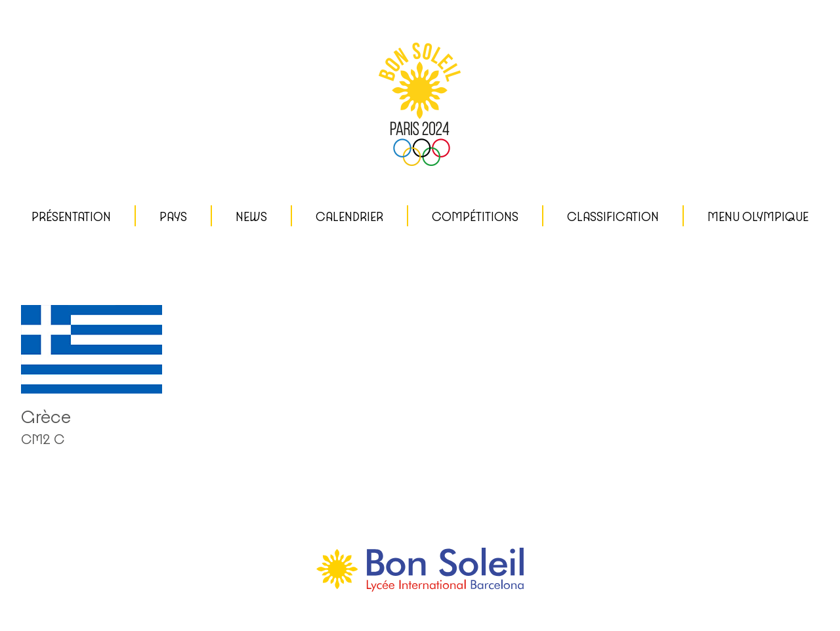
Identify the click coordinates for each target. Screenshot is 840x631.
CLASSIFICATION (613, 216)
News (251, 216)
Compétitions (475, 216)
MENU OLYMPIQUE (758, 216)
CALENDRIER (349, 216)
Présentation (71, 216)
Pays (173, 216)
